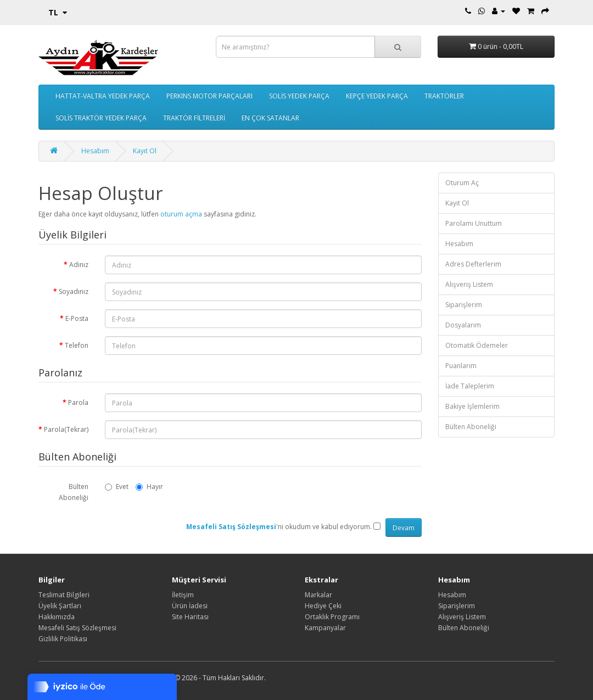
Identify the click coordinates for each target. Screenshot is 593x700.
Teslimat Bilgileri (64, 595)
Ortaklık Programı (332, 617)
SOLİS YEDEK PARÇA (299, 96)
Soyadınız (74, 291)
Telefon (77, 345)
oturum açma (181, 214)
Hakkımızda (57, 617)
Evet (117, 487)
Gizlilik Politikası (63, 639)
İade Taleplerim (470, 386)
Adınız (79, 265)
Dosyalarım (463, 325)
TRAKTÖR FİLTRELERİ (194, 118)
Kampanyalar (325, 628)
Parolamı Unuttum (474, 223)
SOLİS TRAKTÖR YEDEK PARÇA (101, 118)
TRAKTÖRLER (444, 96)
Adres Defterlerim (473, 264)
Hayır (149, 487)
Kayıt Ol (145, 151)
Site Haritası (190, 617)
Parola (78, 402)
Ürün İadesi (190, 606)
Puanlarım (461, 366)
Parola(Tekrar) (66, 429)
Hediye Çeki (323, 606)
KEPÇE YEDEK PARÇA (377, 96)
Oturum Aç (462, 183)
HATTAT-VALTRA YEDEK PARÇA (103, 96)
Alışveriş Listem (469, 284)
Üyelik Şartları (60, 606)
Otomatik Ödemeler (477, 345)
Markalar (318, 595)
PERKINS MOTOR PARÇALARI (209, 96)
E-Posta (77, 318)
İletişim (183, 595)
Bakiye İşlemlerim (472, 406)
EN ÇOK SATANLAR (270, 118)
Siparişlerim (464, 305)
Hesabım (95, 151)
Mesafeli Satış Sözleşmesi (77, 628)
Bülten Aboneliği (74, 492)
